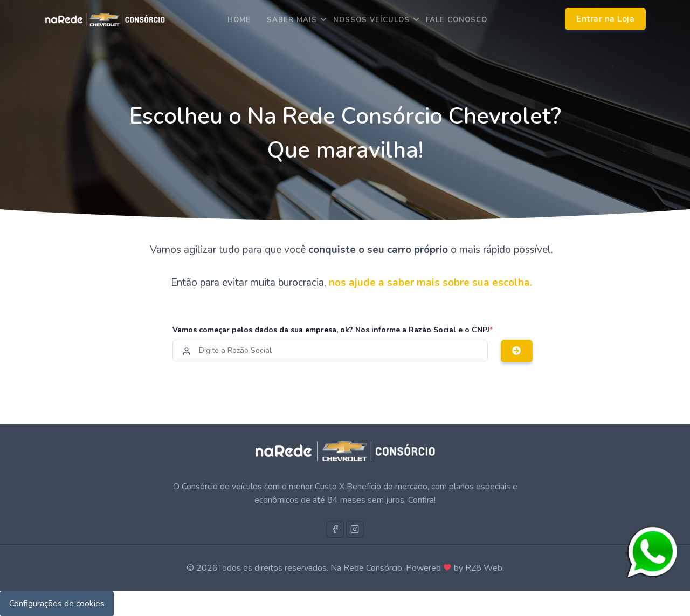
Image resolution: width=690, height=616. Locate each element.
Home (239, 20)
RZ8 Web (484, 568)
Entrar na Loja (605, 19)
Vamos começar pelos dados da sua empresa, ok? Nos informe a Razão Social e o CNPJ (333, 330)
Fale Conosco (457, 20)
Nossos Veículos (371, 20)
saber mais (292, 20)
